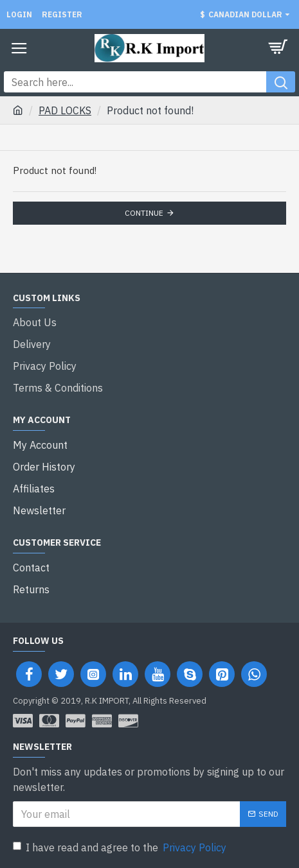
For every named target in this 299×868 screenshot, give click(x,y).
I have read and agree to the (121, 847)
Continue (144, 213)
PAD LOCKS (65, 110)
